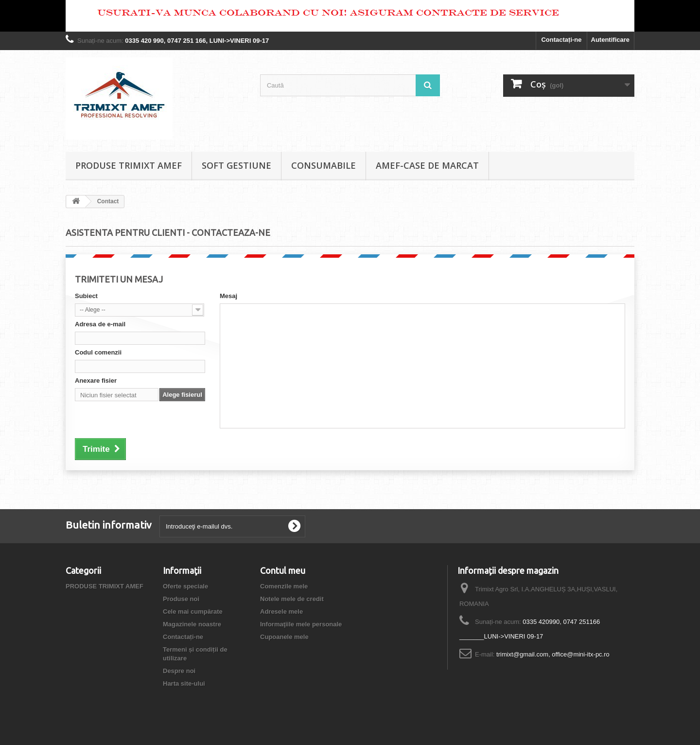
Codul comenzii (98, 352)
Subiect (86, 296)
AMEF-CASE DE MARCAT (427, 165)
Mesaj (228, 296)
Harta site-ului (184, 683)
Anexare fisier (96, 381)
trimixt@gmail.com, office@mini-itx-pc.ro (553, 654)
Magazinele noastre (192, 624)
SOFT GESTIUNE (236, 165)
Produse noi (181, 599)
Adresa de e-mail (100, 324)
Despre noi (179, 671)
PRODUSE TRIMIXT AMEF (129, 165)
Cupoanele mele (284, 637)
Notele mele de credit (292, 599)
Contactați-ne (561, 40)
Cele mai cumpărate (193, 612)
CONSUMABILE (324, 165)
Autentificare (610, 40)
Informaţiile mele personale (301, 624)
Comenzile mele (284, 586)
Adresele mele (281, 612)
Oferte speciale (185, 586)
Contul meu (283, 570)
